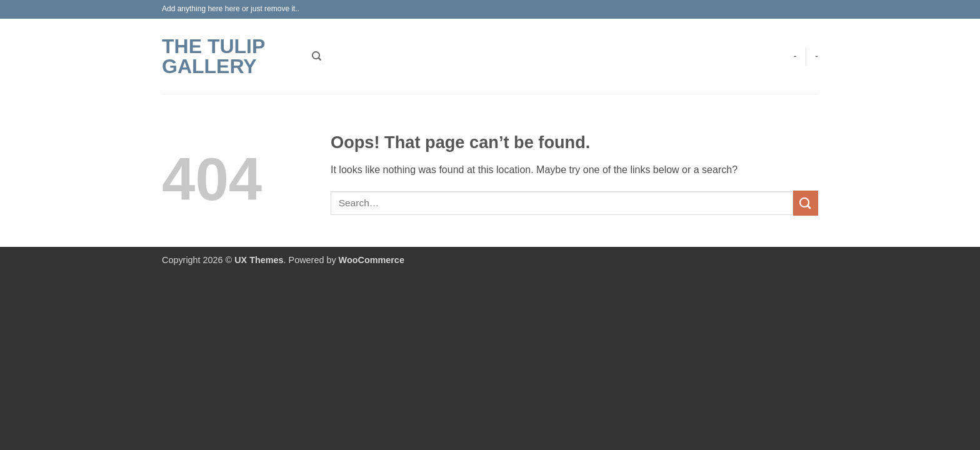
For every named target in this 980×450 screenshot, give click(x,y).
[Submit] (806, 203)
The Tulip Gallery (213, 56)
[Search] (317, 56)
